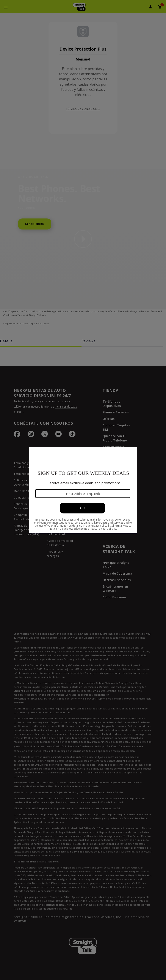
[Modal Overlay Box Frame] (83, 490)
